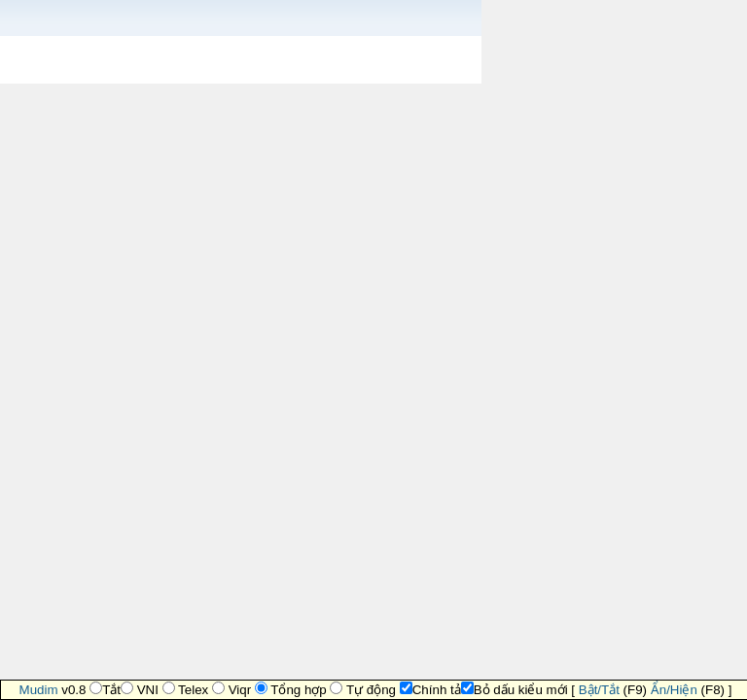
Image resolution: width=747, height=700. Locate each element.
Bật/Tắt (599, 690)
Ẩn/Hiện (674, 690)
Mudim (39, 690)
